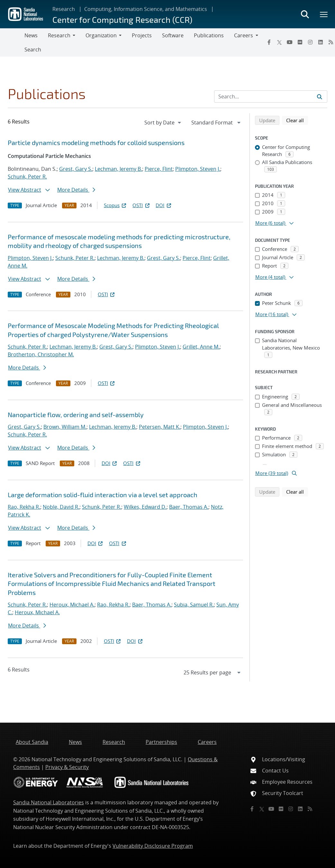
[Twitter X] (279, 42)
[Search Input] (271, 96)
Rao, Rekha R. (24, 507)
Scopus (116, 205)
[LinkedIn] (321, 42)
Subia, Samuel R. (194, 605)
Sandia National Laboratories (49, 802)
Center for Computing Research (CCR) (122, 19)
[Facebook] (269, 42)
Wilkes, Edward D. (145, 507)
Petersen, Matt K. (160, 427)
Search (33, 50)
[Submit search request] (320, 96)
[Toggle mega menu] (324, 14)
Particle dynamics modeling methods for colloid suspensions (96, 142)
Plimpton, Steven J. (198, 169)
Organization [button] (101, 35)
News (31, 35)
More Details (76, 190)
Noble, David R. (61, 507)
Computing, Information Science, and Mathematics (146, 9)
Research (64, 9)
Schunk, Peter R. (27, 177)
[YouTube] (290, 42)
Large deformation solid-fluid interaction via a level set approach (103, 495)
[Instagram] (310, 42)
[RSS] (310, 809)
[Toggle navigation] (12, 42)
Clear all (297, 120)
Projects (142, 35)
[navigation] (163, 123)
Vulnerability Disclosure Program (153, 846)
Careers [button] (244, 35)
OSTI (141, 205)
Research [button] (59, 35)
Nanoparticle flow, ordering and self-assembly (76, 415)
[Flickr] (300, 42)
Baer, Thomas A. (189, 507)
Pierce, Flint (159, 169)
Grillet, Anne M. (201, 347)
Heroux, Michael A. (72, 605)
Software (173, 35)
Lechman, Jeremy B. (118, 169)
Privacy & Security (67, 767)
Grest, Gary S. (76, 169)
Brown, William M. (65, 427)
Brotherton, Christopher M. (41, 354)
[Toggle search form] (305, 14)
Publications (209, 35)
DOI (164, 205)
